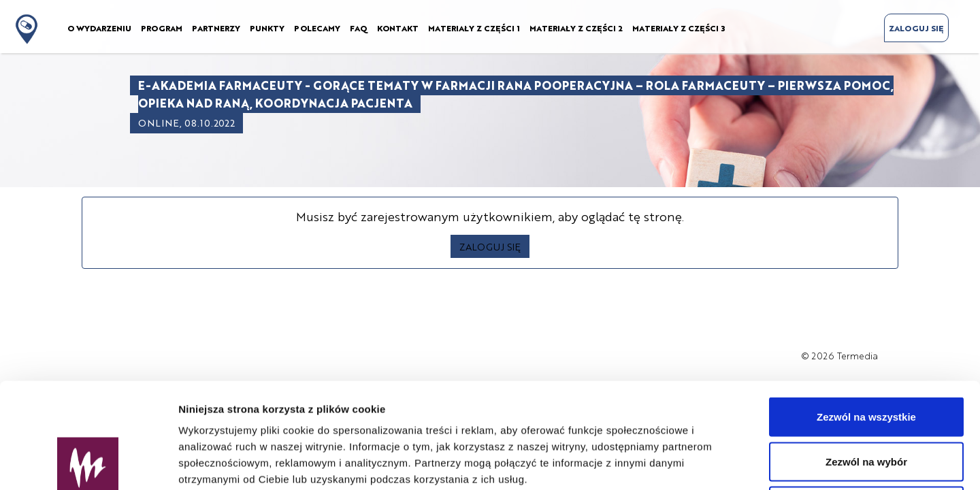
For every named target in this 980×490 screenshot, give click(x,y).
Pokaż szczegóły (726, 463)
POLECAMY (317, 28)
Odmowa (866, 401)
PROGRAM (162, 28)
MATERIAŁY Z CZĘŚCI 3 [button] (679, 28)
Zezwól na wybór (866, 356)
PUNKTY (267, 28)
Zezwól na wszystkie (866, 311)
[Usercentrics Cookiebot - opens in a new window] (88, 463)
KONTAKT (398, 28)
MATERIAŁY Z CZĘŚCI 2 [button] (576, 28)
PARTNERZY (216, 28)
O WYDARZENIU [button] (99, 28)
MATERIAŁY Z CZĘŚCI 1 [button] (474, 28)
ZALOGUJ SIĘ (916, 28)
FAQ (359, 28)
